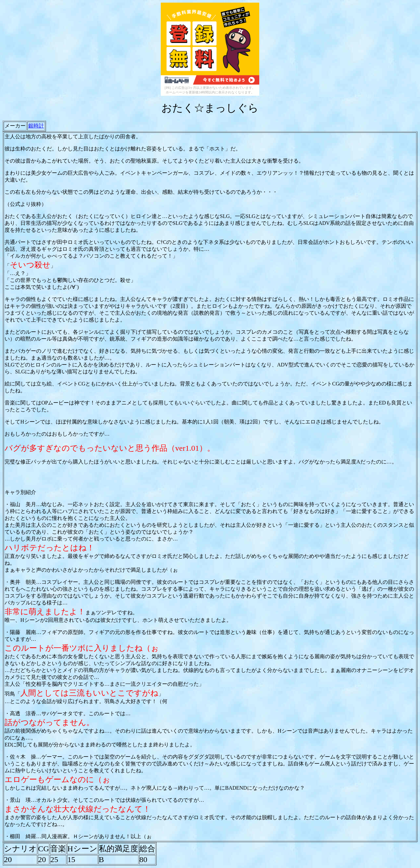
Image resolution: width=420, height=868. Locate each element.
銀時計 (36, 126)
